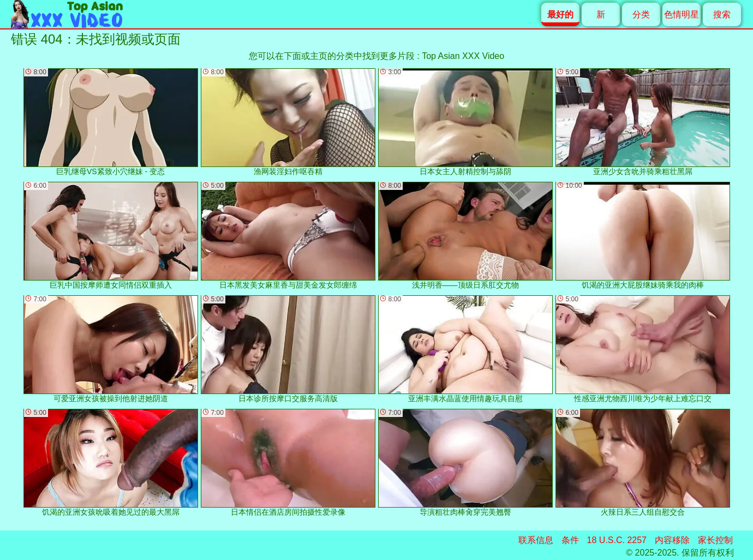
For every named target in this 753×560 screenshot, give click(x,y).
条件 (570, 540)
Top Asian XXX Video (463, 56)
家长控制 (715, 540)
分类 (641, 14)
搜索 (722, 14)
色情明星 (682, 14)
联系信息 (536, 540)
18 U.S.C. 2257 (617, 540)
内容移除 (672, 540)
